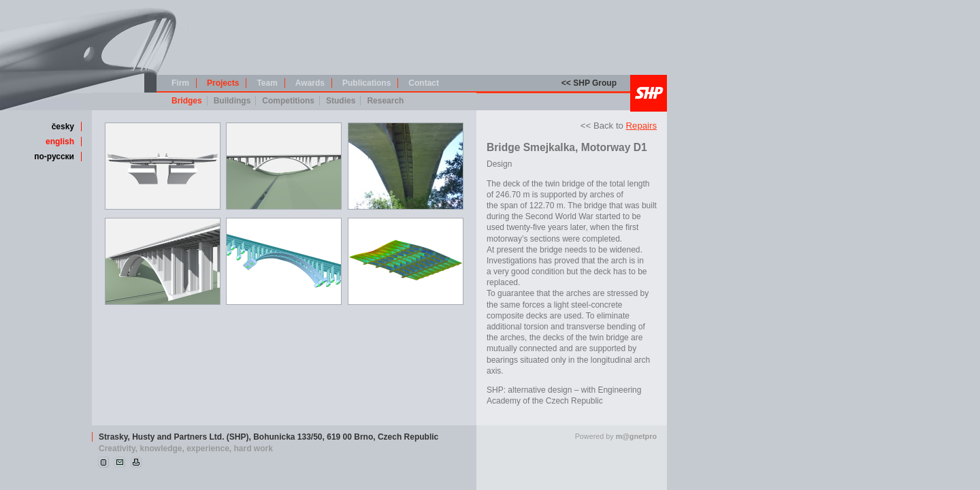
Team (267, 83)
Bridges (187, 101)
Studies (341, 101)
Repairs (641, 126)
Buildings (232, 101)
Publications (366, 83)
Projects (223, 83)
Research (385, 101)
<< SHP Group (589, 83)
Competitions (288, 101)
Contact (424, 83)
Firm (180, 83)
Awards (310, 83)
